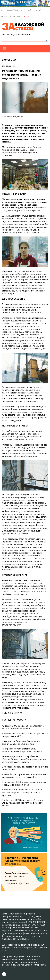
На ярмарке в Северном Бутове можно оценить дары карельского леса (22, 742)
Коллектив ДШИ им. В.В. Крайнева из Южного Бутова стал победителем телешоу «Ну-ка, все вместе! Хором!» (24, 759)
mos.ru (27, 16)
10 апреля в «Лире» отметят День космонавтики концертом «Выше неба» (22, 750)
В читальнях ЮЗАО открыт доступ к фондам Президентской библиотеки (24, 783)
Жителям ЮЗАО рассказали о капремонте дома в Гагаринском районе (23, 727)
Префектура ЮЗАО (10, 10)
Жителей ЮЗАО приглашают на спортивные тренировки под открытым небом (24, 776)
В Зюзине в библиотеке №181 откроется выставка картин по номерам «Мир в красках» (22, 792)
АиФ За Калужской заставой (16, 35)
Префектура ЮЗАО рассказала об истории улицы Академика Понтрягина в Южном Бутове (23, 803)
